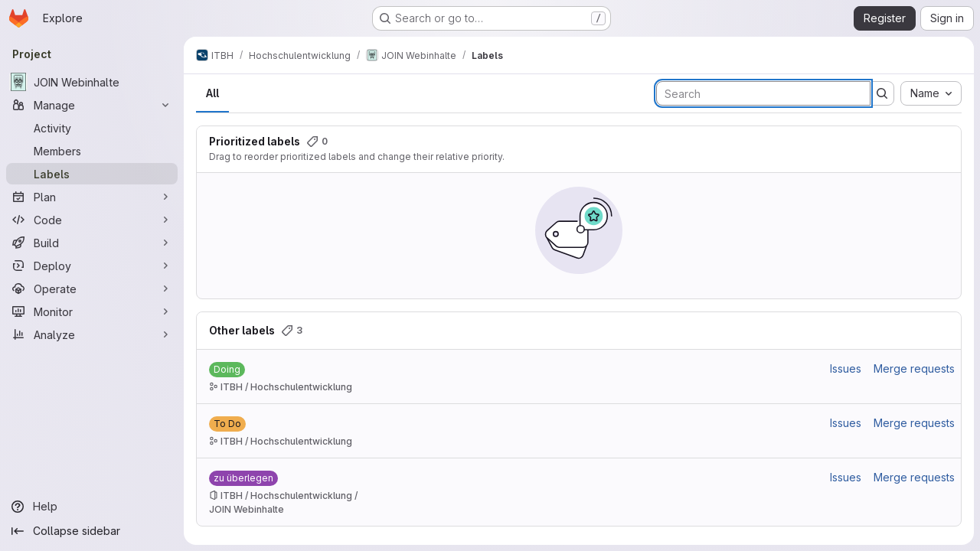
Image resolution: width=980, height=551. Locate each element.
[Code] (92, 220)
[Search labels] (763, 93)
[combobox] (931, 93)
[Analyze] (92, 334)
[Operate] (92, 289)
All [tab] (212, 93)
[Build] (92, 243)
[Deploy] (92, 266)
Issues (846, 368)
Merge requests (914, 368)
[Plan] (92, 197)
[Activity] (92, 128)
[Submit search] (882, 93)
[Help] (92, 507)
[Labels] (92, 174)
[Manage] (92, 105)
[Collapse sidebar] (92, 531)
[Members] (92, 151)
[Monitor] (92, 311)
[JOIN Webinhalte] (92, 82)
